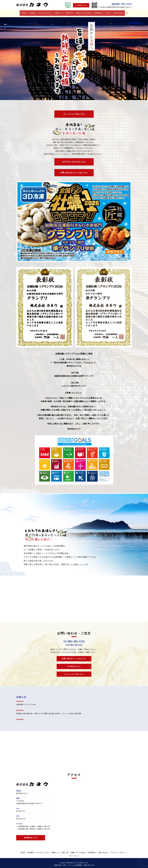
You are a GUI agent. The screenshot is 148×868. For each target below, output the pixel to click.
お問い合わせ (117, 12)
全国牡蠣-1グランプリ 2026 (26, 702)
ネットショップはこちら (74, 112)
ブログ (107, 12)
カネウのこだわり (46, 12)
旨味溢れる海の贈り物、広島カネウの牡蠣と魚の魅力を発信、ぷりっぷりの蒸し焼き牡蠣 (49, 711)
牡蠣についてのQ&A (83, 12)
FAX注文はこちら (81, 5)
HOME (25, 12)
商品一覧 (69, 12)
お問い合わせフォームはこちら (74, 171)
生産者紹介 (98, 12)
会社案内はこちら (31, 836)
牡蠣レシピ (59, 12)
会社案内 (33, 12)
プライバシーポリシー (118, 850)
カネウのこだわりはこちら (74, 160)
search (126, 12)
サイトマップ (74, 854)
